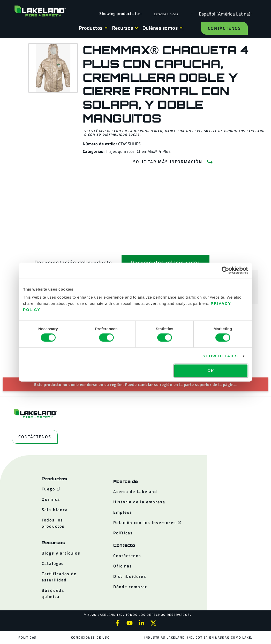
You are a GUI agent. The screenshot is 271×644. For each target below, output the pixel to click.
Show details (220, 356)
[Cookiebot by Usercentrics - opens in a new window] (225, 270)
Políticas (28, 637)
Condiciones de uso (91, 637)
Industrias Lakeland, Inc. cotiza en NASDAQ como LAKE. (198, 637)
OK (211, 371)
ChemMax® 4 (149, 151)
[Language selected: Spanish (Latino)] (223, 14)
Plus (166, 151)
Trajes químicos (120, 151)
